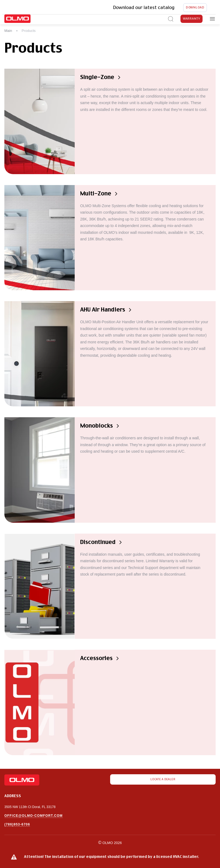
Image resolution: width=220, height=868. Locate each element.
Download (195, 8)
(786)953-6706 (17, 824)
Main (8, 31)
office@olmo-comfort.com (34, 816)
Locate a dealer (163, 779)
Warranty (192, 19)
